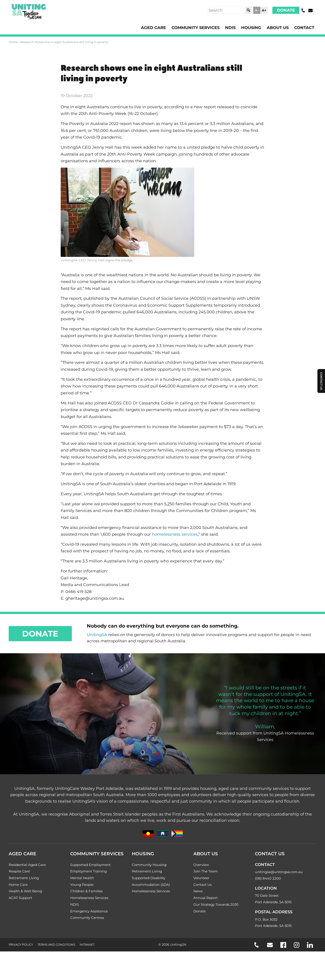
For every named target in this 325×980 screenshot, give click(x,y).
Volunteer (201, 880)
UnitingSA (97, 636)
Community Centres (87, 920)
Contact (304, 28)
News (198, 893)
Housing (251, 28)
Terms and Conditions (56, 947)
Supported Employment (90, 867)
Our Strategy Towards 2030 (216, 906)
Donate (286, 10)
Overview (201, 867)
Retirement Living (24, 880)
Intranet (87, 947)
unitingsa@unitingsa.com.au (279, 874)
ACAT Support (20, 900)
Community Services (196, 28)
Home (13, 42)
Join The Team (206, 873)
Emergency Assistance (89, 913)
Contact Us (203, 886)
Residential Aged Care (27, 867)
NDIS (230, 28)
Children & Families (86, 893)
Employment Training (88, 873)
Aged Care (153, 28)
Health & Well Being (25, 893)
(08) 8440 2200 (268, 880)
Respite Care (19, 873)
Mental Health (82, 880)
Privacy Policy (21, 947)
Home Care (18, 886)
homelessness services (175, 535)
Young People (82, 886)
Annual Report (206, 900)
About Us (278, 28)
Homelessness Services (89, 900)
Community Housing (149, 867)
